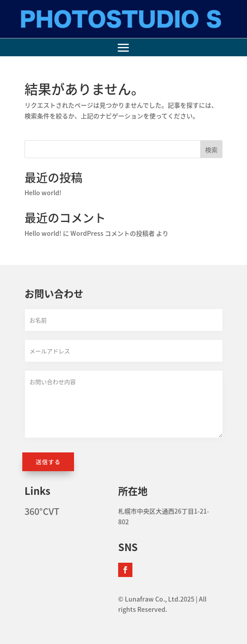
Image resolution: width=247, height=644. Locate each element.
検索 (211, 150)
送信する (48, 462)
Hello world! (43, 192)
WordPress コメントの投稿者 (113, 233)
